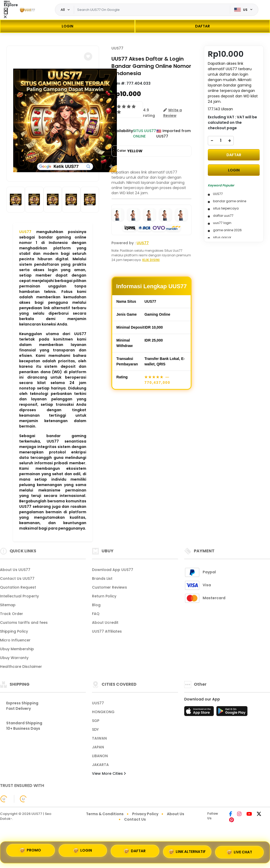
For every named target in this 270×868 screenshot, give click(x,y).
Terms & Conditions (105, 814)
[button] (88, 56)
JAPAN (98, 747)
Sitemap (8, 605)
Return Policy (104, 596)
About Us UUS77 (15, 570)
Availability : (122, 133)
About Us (176, 814)
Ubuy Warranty (14, 658)
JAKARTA (100, 765)
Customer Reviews (109, 587)
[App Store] (200, 713)
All (63, 10)
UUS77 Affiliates (107, 631)
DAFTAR (202, 26)
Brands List (102, 578)
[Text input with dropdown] (152, 10)
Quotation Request (18, 587)
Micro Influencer (15, 640)
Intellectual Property (19, 596)
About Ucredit (105, 623)
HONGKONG (103, 712)
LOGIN (67, 26)
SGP (96, 721)
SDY (95, 729)
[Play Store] (232, 713)
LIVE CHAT (240, 852)
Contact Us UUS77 (17, 578)
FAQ (96, 614)
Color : (130, 151)
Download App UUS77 (113, 570)
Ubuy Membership (17, 649)
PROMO (30, 850)
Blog (96, 605)
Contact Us (135, 819)
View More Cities (109, 773)
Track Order (12, 614)
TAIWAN (99, 738)
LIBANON (100, 756)
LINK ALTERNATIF (187, 852)
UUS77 (25, 232)
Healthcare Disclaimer (21, 667)
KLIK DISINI (151, 260)
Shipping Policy (14, 631)
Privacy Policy (145, 814)
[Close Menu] (6, 11)
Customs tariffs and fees (24, 623)
